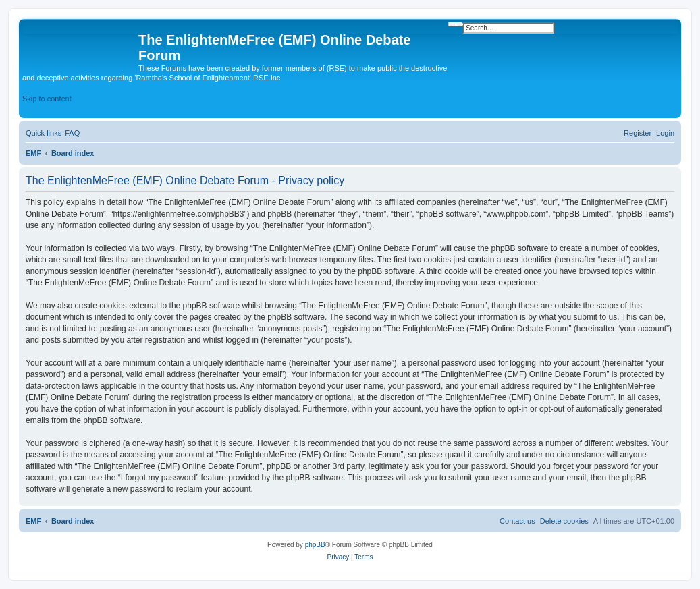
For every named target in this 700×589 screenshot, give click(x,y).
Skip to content (47, 99)
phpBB (315, 545)
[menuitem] (72, 133)
